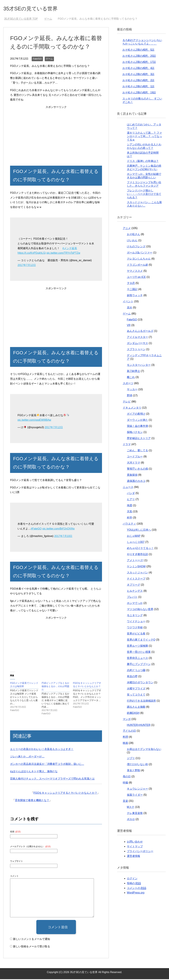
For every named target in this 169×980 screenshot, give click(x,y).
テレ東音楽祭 (135, 814)
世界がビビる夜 (136, 634)
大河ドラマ (134, 463)
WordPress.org (136, 893)
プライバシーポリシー (140, 852)
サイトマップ (135, 847)
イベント (128, 302)
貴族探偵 (132, 476)
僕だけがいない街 (137, 765)
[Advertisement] (56, 133)
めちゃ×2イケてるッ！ (140, 549)
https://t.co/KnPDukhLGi (32, 254)
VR (129, 326)
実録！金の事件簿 (137, 427)
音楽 (125, 802)
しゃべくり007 (136, 543)
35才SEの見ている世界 (35, 9)
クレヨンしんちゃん (139, 259)
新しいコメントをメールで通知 (32, 940)
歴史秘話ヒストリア (139, 439)
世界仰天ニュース (137, 659)
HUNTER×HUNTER (139, 726)
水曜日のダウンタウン (140, 683)
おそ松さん (134, 235)
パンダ (131, 494)
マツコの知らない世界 (140, 610)
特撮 (125, 783)
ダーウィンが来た (137, 421)
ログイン (132, 879)
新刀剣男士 (134, 372)
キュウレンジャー (137, 789)
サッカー (132, 390)
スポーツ (128, 384)
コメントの (137, 889)
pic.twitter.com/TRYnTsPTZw (63, 254)
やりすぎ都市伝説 (137, 555)
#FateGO (36, 529)
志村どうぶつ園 (136, 671)
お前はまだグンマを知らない (144, 750)
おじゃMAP (134, 537)
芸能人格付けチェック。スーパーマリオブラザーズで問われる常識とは (52, 779)
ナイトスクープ (136, 579)
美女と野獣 (134, 771)
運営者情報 (134, 857)
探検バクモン (135, 433)
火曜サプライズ (136, 689)
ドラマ (127, 445)
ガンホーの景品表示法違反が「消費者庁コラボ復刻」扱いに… (47, 765)
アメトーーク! (135, 561)
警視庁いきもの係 (137, 470)
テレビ (127, 402)
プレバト (132, 598)
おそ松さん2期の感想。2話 (138, 81)
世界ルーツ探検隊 (137, 647)
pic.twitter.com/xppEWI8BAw (34, 421)
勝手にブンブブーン (139, 665)
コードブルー (135, 457)
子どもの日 (129, 732)
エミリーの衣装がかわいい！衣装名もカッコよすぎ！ (42, 750)
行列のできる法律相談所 (141, 702)
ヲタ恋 (131, 284)
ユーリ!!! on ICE (136, 278)
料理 (125, 738)
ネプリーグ (134, 586)
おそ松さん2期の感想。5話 (138, 51)
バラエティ (129, 524)
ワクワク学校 (135, 628)
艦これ (131, 378)
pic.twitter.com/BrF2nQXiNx (59, 529)
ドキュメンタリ (132, 408)
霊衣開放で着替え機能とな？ (32, 801)
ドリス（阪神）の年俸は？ (143, 162)
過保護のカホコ (136, 482)
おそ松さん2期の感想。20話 (139, 57)
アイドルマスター (137, 338)
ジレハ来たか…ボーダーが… (27, 757)
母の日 (127, 777)
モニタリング (135, 616)
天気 (130, 512)
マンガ (127, 720)
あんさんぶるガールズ (140, 332)
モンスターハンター (139, 366)
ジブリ (131, 759)
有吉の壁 (132, 677)
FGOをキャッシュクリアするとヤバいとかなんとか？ (65, 794)
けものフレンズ (136, 247)
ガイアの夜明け (136, 415)
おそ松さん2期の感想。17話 (139, 63)
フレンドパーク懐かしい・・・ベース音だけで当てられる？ (144, 195)
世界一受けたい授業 (139, 653)
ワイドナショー (136, 622)
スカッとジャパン (137, 573)
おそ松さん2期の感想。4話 (138, 69)
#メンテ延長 (70, 249)
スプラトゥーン (136, 350)
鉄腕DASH (133, 714)
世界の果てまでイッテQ (141, 640)
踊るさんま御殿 (136, 708)
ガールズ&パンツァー (140, 253)
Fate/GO (37, 60)
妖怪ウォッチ (135, 296)
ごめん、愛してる (137, 451)
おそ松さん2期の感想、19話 (139, 93)
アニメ (127, 229)
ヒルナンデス (135, 592)
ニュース (128, 488)
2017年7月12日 (27, 266)
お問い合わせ (135, 842)
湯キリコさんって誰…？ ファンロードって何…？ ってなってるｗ (144, 137)
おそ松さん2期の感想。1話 (138, 87)
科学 (130, 518)
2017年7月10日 (63, 537)
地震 (130, 506)
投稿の (134, 884)
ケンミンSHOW (136, 567)
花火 (130, 308)
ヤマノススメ (135, 272)
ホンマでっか (135, 604)
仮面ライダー (135, 796)
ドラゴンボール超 (137, 266)
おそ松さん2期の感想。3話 (138, 75)
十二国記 (132, 290)
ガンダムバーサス (137, 344)
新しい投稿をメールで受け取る (32, 947)
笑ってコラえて (136, 695)
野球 (130, 396)
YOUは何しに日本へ (139, 531)
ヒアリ (131, 500)
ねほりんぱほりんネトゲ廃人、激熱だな (34, 772)
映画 (125, 744)
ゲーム (49, 60)
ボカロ (131, 820)
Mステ (131, 808)
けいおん (132, 241)
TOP (21, 20)
